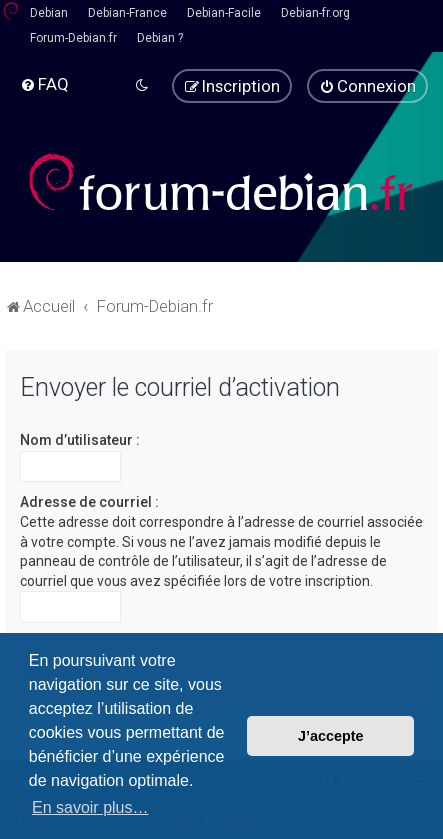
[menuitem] (44, 84)
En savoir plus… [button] (90, 807)
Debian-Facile (224, 13)
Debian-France (127, 13)
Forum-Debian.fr (73, 38)
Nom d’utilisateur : (80, 440)
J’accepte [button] (331, 736)
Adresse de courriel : (89, 502)
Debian (49, 13)
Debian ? (160, 38)
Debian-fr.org (315, 13)
